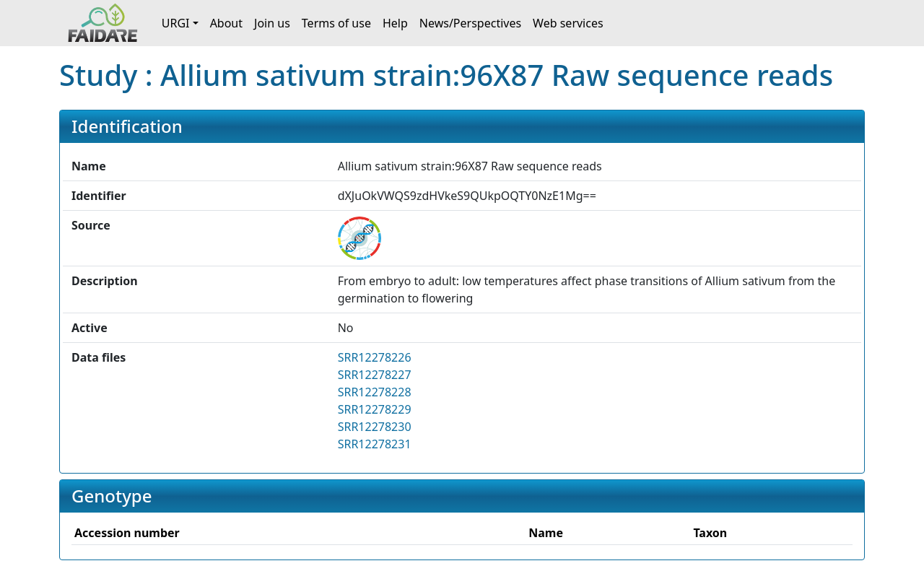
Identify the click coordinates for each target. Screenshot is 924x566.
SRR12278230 (375, 427)
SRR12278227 (375, 375)
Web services (568, 23)
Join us (272, 23)
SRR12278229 (375, 409)
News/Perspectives (470, 23)
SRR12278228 (375, 392)
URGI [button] (176, 23)
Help (395, 23)
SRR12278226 (375, 357)
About (226, 23)
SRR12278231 (375, 444)
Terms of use (336, 23)
